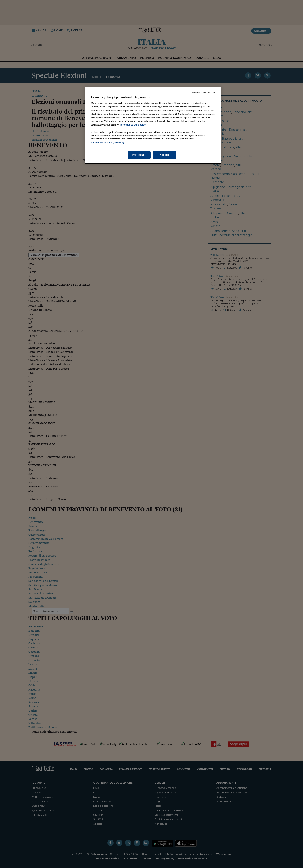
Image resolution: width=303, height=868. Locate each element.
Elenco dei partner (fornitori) (107, 143)
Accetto (165, 155)
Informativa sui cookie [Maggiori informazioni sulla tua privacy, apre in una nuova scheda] (133, 125)
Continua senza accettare (203, 92)
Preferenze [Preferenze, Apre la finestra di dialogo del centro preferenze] (139, 155)
